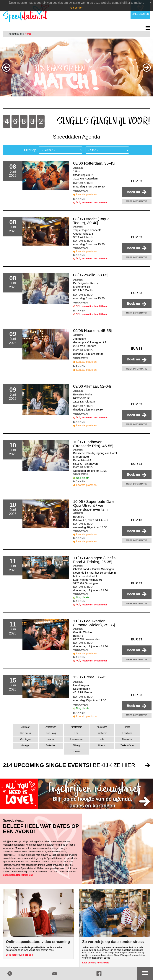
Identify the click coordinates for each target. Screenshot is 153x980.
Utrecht (102, 745)
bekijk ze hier (69, 765)
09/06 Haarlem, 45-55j (92, 331)
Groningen (25, 739)
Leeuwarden (76, 739)
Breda (127, 727)
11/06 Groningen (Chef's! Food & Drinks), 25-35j (95, 560)
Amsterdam (76, 727)
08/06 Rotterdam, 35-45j (94, 163)
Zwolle (76, 752)
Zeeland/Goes (127, 745)
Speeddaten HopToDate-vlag (18, 875)
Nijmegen (25, 745)
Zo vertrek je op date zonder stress (113, 942)
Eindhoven (102, 733)
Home (28, 34)
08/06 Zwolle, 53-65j (91, 275)
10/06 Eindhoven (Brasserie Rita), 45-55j (93, 444)
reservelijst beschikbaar (94, 203)
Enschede (127, 733)
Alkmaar (25, 727)
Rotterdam (51, 745)
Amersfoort (51, 727)
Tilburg (76, 745)
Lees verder (12, 955)
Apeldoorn (102, 727)
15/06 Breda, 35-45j (90, 677)
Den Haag (51, 733)
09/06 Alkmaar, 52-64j (92, 386)
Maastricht (127, 739)
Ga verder (76, 8)
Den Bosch (25, 733)
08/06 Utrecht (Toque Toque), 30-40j (91, 221)
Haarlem (51, 739)
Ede (76, 733)
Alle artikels (26, 955)
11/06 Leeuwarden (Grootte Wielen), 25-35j (94, 623)
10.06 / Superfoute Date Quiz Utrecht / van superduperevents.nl (94, 505)
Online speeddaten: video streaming (38, 942)
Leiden (102, 739)
